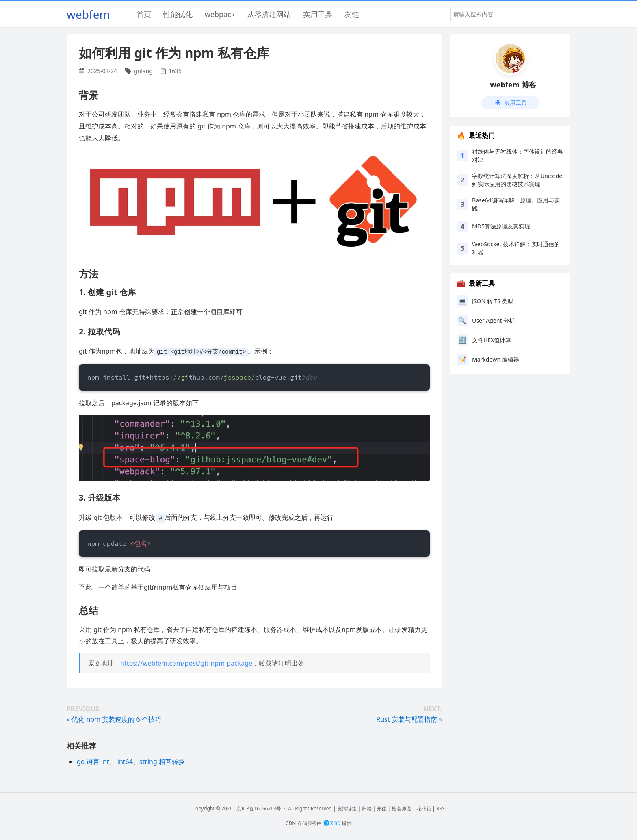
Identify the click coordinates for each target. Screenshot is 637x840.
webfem (88, 14)
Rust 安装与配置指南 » (409, 718)
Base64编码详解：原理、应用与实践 (516, 204)
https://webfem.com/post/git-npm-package (186, 662)
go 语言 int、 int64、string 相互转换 (131, 761)
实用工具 (318, 14)
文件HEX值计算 (492, 340)
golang (143, 71)
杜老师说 (401, 808)
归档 (367, 808)
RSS (441, 808)
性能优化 (178, 14)
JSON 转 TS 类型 (493, 301)
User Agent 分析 (493, 320)
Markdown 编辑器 (496, 359)
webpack (220, 14)
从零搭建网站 (269, 14)
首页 (144, 14)
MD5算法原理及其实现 (501, 226)
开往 (381, 808)
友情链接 (347, 808)
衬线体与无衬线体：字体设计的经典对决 (518, 155)
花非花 (424, 808)
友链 (352, 14)
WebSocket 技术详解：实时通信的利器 (516, 248)
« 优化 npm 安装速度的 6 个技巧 (114, 718)
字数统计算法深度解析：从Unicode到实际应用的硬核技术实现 (517, 180)
